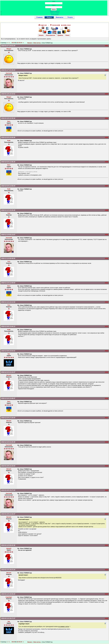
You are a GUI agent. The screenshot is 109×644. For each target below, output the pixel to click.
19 (12, 43)
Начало (41, 35)
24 (21, 43)
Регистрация (55, 15)
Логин (54, 1)
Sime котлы (37, 43)
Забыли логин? (55, 13)
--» (23, 43)
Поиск (67, 35)
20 (14, 43)
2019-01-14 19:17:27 (8, 618)
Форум (49, 17)
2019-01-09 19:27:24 (8, 490)
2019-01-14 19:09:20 (8, 594)
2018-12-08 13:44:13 (8, 326)
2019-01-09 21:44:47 (8, 514)
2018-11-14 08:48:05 (8, 258)
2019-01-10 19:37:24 (8, 570)
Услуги (70, 17)
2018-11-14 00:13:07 (8, 235)
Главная (39, 17)
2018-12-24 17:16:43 (8, 418)
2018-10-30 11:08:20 (8, 162)
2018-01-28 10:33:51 (8, 94)
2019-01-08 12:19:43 (8, 466)
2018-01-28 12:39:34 (8, 118)
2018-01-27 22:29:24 (8, 70)
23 (19, 43)
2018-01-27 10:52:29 (8, 46)
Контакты (60, 17)
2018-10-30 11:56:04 (8, 186)
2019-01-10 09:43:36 (8, 545)
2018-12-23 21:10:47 (8, 372)
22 (18, 43)
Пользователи (51, 35)
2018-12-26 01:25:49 (8, 442)
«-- (8, 43)
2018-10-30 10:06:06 (8, 137)
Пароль (54, 5)
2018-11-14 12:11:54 (8, 302)
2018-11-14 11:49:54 (8, 283)
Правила (60, 35)
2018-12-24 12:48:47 (8, 398)
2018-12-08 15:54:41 (8, 351)
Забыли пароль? (55, 11)
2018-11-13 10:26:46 (8, 210)
